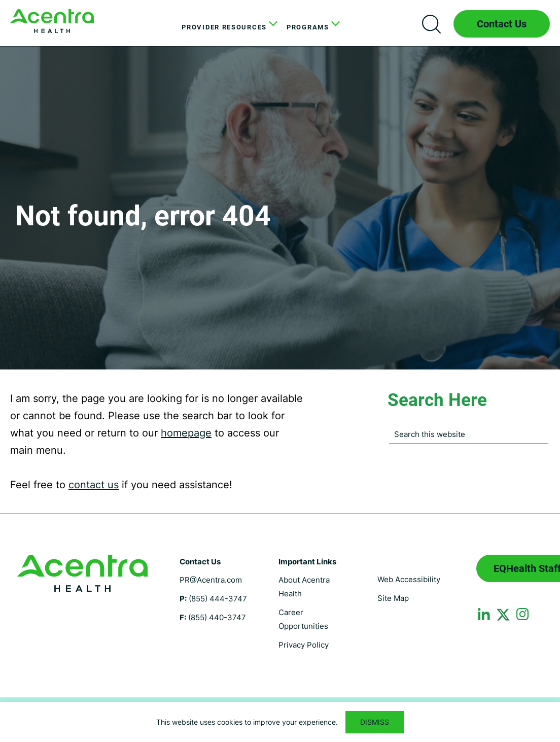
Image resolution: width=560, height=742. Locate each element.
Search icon (431, 24)
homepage (186, 433)
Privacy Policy (304, 645)
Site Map (393, 598)
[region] (280, 722)
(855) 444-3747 (218, 599)
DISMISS (375, 722)
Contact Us (502, 24)
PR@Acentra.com (211, 580)
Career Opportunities (303, 619)
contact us (94, 485)
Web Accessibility (409, 579)
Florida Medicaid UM (52, 21)
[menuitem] (226, 27)
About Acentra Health (304, 587)
